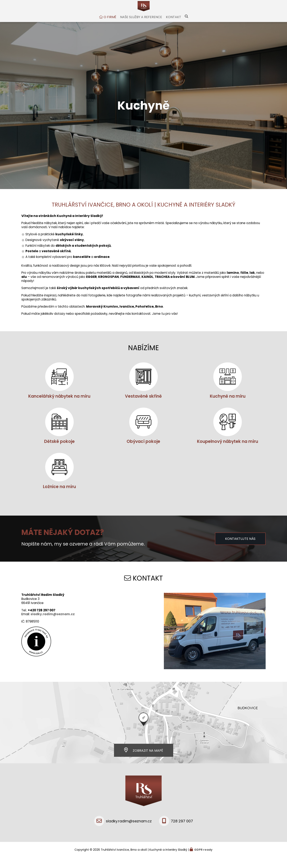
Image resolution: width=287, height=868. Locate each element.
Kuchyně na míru (228, 406)
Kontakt (174, 27)
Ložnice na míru (59, 497)
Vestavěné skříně (143, 406)
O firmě (110, 27)
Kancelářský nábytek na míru (59, 406)
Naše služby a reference (141, 27)
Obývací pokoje (143, 452)
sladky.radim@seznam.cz (53, 624)
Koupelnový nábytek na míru (228, 452)
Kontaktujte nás (240, 549)
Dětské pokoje (59, 452)
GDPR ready (203, 860)
